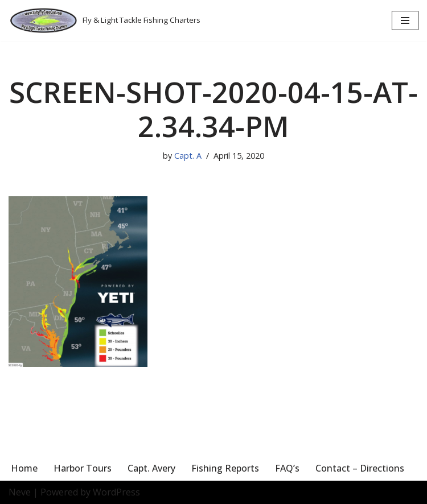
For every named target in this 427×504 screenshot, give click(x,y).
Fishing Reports (225, 468)
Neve (20, 492)
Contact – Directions (360, 468)
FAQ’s (287, 468)
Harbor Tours (83, 468)
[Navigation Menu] (405, 20)
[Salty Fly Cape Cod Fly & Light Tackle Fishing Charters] (104, 20)
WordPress (116, 492)
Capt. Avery (151, 468)
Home (24, 468)
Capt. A (188, 156)
